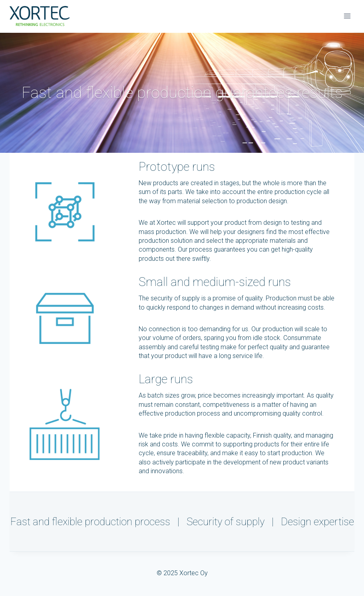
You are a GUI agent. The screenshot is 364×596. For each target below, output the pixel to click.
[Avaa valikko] (347, 16)
